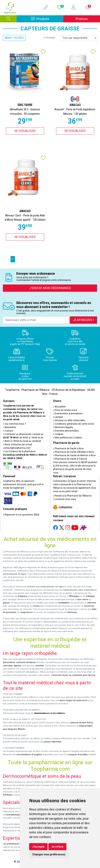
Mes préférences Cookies (68, 438)
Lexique (58, 417)
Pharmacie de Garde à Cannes (70, 459)
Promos (82, 19)
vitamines (72, 612)
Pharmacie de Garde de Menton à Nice (74, 455)
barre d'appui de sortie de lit (73, 700)
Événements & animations (68, 414)
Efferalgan (74, 596)
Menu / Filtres (14, 38)
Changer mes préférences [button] (49, 854)
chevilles (40, 666)
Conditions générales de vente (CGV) (74, 424)
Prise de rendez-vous (65, 410)
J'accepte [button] (38, 847)
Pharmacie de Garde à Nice (68, 449)
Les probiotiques (11, 844)
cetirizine (91, 603)
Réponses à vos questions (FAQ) (21, 515)
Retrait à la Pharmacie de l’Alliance (72, 496)
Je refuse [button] (57, 847)
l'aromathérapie (13, 815)
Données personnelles (66, 431)
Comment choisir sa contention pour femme (73, 675)
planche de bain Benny (82, 723)
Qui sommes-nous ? (14, 424)
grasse (6, 603)
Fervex (36, 606)
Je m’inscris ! (83, 320)
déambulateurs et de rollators (49, 713)
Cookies (58, 434)
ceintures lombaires (26, 662)
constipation (64, 603)
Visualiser (25, 131)
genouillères (9, 662)
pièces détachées (53, 742)
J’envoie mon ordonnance (50, 288)
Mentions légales (63, 427)
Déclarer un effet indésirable (69, 420)
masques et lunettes (78, 755)
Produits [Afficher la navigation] (47, 19)
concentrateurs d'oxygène (29, 755)
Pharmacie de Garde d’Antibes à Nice (74, 452)
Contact (8, 431)
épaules (17, 666)
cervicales (8, 666)
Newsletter (10, 427)
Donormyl (89, 606)
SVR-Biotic (8, 795)
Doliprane (23, 596)
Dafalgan (90, 596)
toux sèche (83, 599)
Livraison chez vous (65, 499)
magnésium (26, 612)
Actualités (59, 407)
